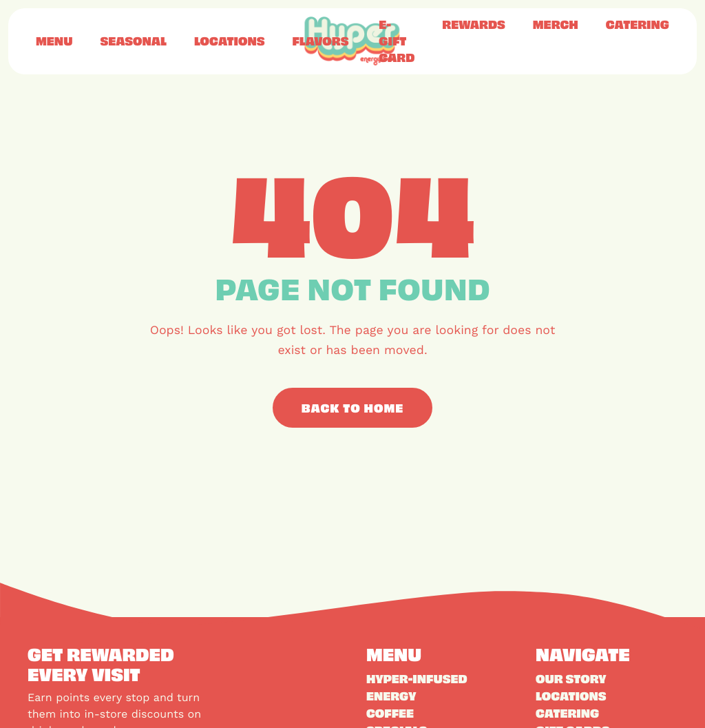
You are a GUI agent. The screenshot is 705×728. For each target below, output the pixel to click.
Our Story (571, 678)
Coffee (390, 713)
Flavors (320, 41)
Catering (638, 24)
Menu (54, 41)
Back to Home (353, 408)
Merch (556, 24)
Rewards (473, 24)
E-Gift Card (397, 41)
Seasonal (133, 41)
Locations (230, 41)
